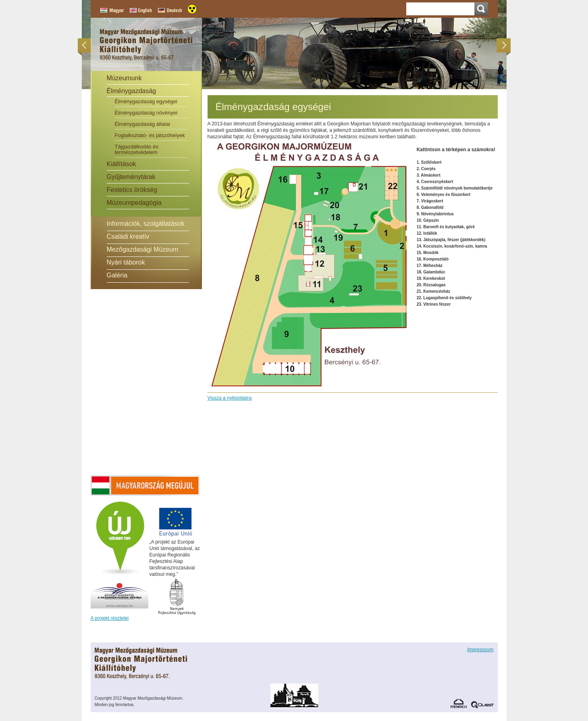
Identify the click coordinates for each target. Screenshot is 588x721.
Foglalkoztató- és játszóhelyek (150, 135)
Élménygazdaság (132, 91)
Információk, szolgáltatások (146, 224)
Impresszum (480, 650)
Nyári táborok (126, 262)
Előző (87, 45)
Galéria (117, 275)
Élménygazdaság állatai (142, 124)
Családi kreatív (128, 237)
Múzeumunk (124, 78)
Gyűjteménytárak (131, 177)
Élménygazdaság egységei (146, 101)
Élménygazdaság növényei (146, 113)
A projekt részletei (110, 618)
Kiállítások (122, 164)
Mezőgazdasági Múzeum (143, 249)
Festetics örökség (132, 190)
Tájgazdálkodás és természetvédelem (137, 149)
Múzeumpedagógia (134, 203)
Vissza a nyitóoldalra (230, 398)
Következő (502, 45)
